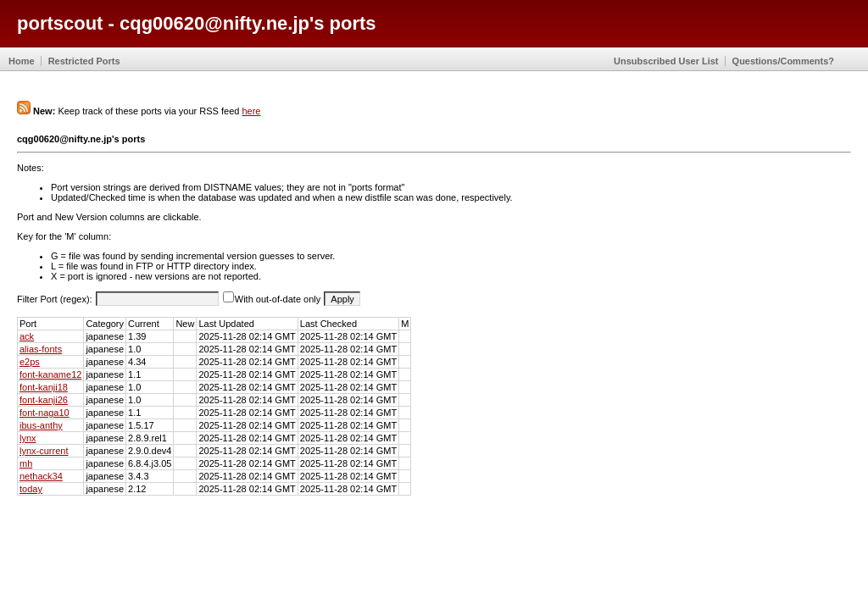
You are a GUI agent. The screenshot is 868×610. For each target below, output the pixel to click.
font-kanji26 (44, 400)
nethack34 (41, 476)
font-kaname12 (50, 374)
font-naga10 (45, 413)
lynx (28, 438)
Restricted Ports (84, 61)
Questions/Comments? (783, 61)
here (251, 111)
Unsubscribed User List (666, 61)
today (31, 489)
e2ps (30, 362)
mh (26, 463)
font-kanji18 (44, 387)
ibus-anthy (41, 425)
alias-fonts (41, 349)
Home (22, 61)
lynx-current (44, 451)
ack (27, 336)
